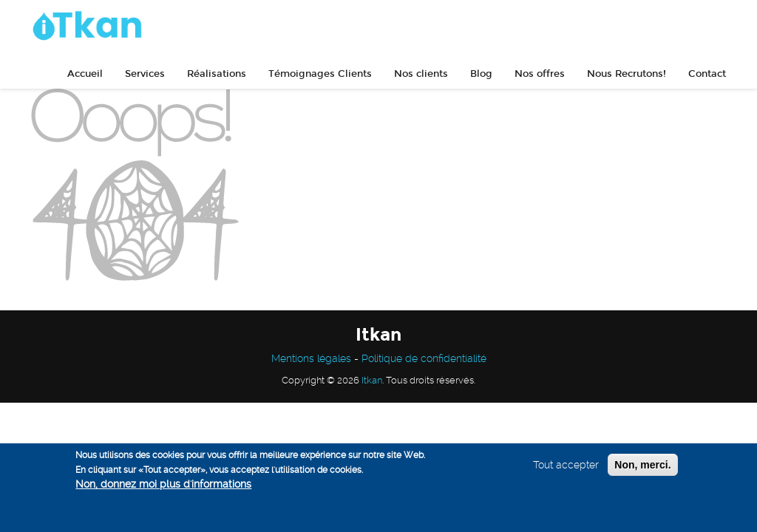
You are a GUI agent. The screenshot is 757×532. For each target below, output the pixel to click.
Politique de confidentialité (424, 358)
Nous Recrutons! (627, 74)
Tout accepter (566, 465)
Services (145, 74)
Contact (707, 74)
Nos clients (421, 74)
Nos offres (540, 74)
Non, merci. (642, 465)
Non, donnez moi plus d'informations (163, 484)
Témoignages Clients (320, 74)
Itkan (372, 380)
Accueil (85, 74)
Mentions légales (311, 358)
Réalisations (217, 74)
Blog (481, 74)
